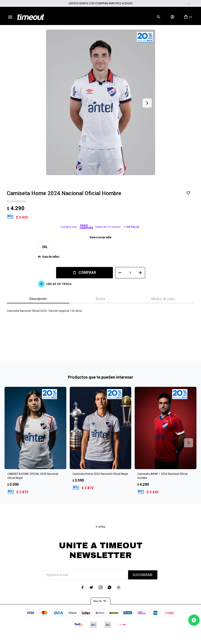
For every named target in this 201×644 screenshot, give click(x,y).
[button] (159, 17)
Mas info (101, 601)
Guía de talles (51, 257)
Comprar (87, 273)
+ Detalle (132, 227)
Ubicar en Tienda (59, 284)
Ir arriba (100, 527)
